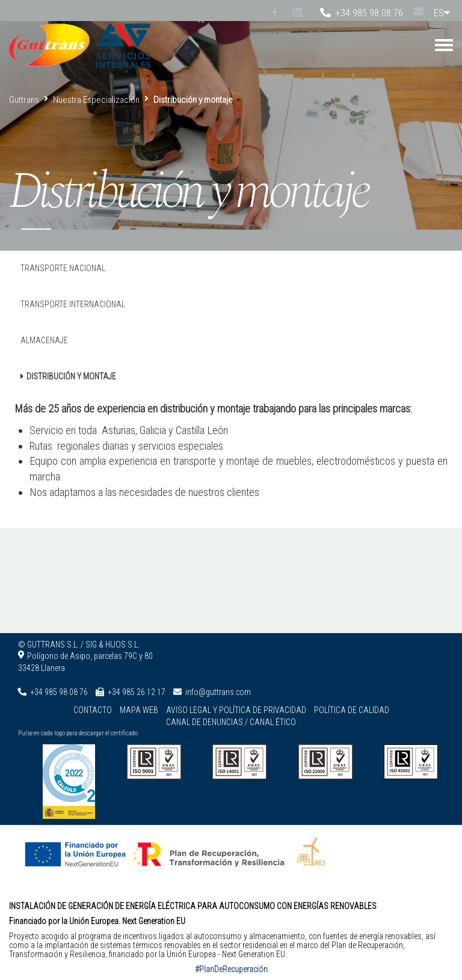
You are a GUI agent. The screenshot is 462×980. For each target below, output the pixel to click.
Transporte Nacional (63, 268)
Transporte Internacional (73, 304)
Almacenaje (44, 340)
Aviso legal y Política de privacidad (236, 710)
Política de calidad (352, 710)
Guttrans (24, 100)
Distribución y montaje (71, 376)
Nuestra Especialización (96, 100)
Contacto (93, 710)
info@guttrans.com (218, 692)
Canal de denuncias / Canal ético (231, 722)
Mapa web (139, 710)
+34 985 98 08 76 (362, 13)
